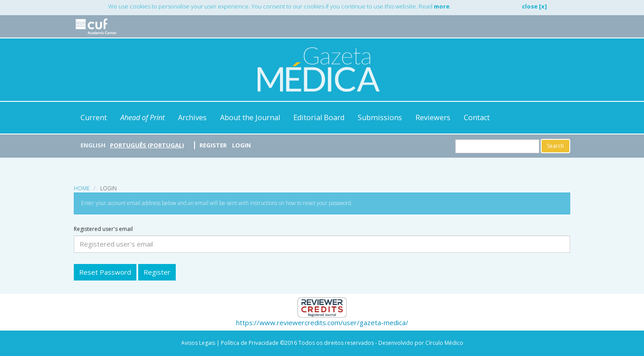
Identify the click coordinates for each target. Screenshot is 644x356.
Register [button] (157, 272)
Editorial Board (319, 117)
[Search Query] (497, 146)
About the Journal (250, 117)
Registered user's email (103, 229)
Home (82, 188)
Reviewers (433, 117)
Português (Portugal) (147, 145)
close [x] (534, 6)
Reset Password (105, 272)
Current (94, 117)
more (442, 6)
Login (241, 145)
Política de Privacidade (250, 343)
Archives (192, 117)
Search (555, 146)
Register (213, 145)
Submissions (380, 117)
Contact (477, 117)
